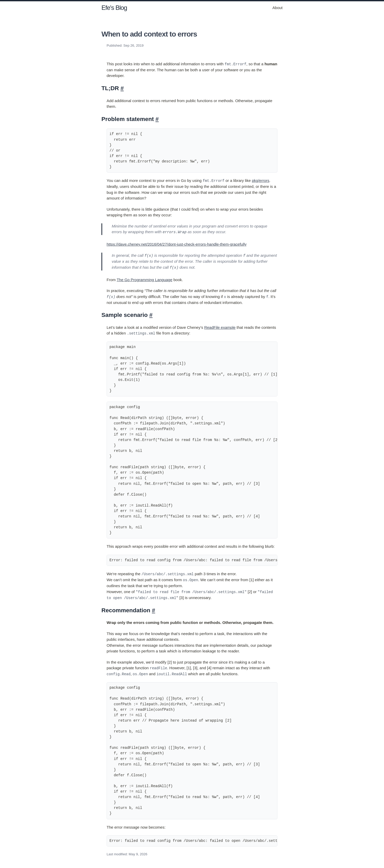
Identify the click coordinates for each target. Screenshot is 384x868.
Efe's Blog (114, 8)
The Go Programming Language (145, 279)
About (278, 8)
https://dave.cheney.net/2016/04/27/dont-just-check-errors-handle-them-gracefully (177, 244)
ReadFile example (220, 326)
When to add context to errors (149, 34)
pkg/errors (261, 180)
